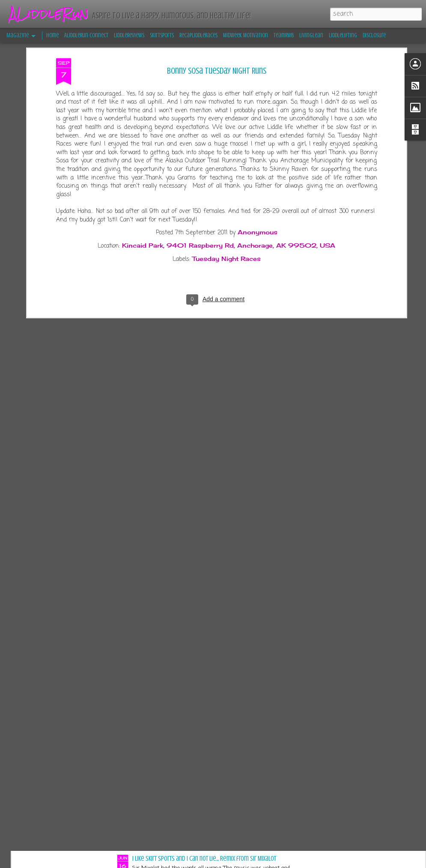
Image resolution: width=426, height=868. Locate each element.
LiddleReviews (129, 35)
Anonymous (258, 151)
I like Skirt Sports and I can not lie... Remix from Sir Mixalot (204, 859)
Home (52, 35)
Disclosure (374, 35)
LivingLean (311, 35)
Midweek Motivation (246, 35)
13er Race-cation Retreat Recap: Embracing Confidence (201, 760)
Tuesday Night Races (226, 178)
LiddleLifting (343, 35)
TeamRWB (284, 35)
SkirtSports (162, 35)
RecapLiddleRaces (198, 35)
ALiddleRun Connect (86, 35)
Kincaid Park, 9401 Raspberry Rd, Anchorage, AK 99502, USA (229, 165)
